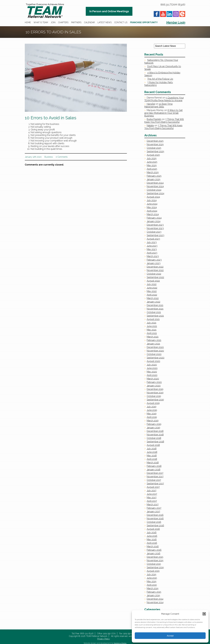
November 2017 (155, 477)
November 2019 (155, 393)
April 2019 (152, 417)
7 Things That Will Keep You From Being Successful (164, 121)
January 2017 (153, 512)
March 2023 (153, 256)
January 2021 (153, 344)
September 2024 (155, 193)
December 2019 (155, 389)
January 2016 (153, 553)
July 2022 (152, 284)
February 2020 (154, 382)
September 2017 (155, 484)
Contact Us (121, 22)
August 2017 (153, 487)
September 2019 (155, 400)
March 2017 (153, 505)
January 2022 (153, 302)
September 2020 (156, 358)
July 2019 (152, 407)
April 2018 (152, 459)
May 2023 (152, 249)
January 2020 (154, 386)
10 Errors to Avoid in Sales (51, 118)
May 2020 (152, 372)
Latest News (105, 22)
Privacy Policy (104, 639)
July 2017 (152, 491)
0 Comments (62, 157)
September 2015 (155, 567)
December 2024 (155, 183)
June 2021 (152, 326)
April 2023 (152, 253)
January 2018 (153, 470)
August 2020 (153, 361)
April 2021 (152, 333)
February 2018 (154, 466)
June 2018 (152, 452)
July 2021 (151, 323)
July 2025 (152, 158)
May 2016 (152, 539)
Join (53, 22)
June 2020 (152, 368)
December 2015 (155, 557)
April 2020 (152, 375)
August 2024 (153, 197)
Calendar (89, 22)
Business (49, 157)
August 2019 (153, 403)
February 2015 (154, 592)
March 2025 (153, 172)
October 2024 (154, 190)
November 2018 (155, 435)
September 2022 (155, 277)
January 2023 (154, 263)
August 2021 (153, 319)
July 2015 (152, 574)
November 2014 (155, 602)
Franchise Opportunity (144, 22)
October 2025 (154, 148)
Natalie (150, 125)
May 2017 (152, 498)
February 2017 (154, 508)
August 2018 (153, 445)
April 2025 (152, 169)
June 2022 (152, 288)
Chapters (63, 22)
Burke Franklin (154, 119)
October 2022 (154, 274)
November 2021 (155, 309)
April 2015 (152, 585)
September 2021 (155, 316)
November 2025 (155, 144)
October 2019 (154, 396)
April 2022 (152, 295)
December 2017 (155, 473)
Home (28, 22)
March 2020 (153, 379)
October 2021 (154, 312)
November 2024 (155, 186)
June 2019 (152, 410)
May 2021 (152, 330)
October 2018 (154, 438)
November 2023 (155, 228)
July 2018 (152, 449)
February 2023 (154, 260)
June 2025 (152, 162)
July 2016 (152, 532)
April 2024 (152, 211)
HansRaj (151, 104)
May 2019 (152, 414)
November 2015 (155, 560)
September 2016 (155, 525)
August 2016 (153, 529)
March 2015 (153, 588)
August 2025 (153, 155)
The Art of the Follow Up (160, 79)
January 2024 (154, 221)
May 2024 (152, 207)
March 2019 (153, 421)
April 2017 (152, 501)
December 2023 (155, 225)
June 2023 (152, 246)
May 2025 (152, 165)
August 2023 (153, 239)
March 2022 (153, 298)
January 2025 (154, 179)
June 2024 (152, 204)
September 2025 (155, 151)
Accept (170, 636)
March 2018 (153, 463)
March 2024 (153, 214)
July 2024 (152, 200)
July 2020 (152, 365)
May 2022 (152, 291)
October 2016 (154, 522)
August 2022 (153, 281)
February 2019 (154, 424)
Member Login (176, 23)
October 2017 (154, 480)
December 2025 (155, 141)
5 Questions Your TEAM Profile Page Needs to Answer (164, 99)
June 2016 (152, 536)
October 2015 (154, 564)
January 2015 (153, 595)
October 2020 (154, 354)
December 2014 (155, 599)
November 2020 (155, 351)
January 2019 (153, 428)
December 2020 (155, 347)
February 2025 (154, 176)
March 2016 (153, 546)
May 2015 (152, 581)
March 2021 (153, 337)
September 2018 (155, 442)
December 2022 (155, 267)
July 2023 (152, 242)
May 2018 (152, 456)
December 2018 (155, 431)
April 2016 (152, 543)
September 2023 (155, 235)
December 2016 (155, 515)
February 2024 (154, 218)
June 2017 (152, 494)
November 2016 (155, 519)
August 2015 (153, 571)
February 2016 (154, 550)
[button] (204, 614)
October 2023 (154, 232)
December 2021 (155, 305)
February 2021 (154, 340)
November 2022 (155, 270)
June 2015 (152, 578)
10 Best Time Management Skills (158, 105)
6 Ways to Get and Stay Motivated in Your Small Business (163, 113)
